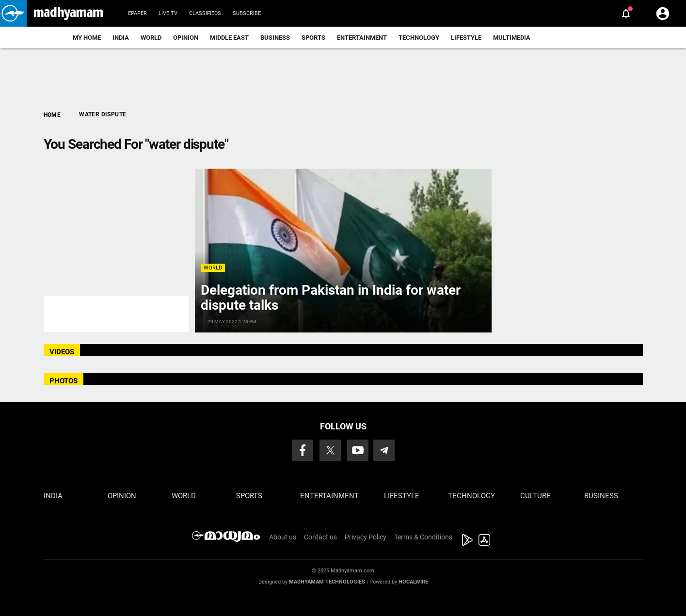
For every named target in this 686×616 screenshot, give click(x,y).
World (151, 38)
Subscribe (247, 13)
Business (275, 38)
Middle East (229, 38)
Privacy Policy (366, 537)
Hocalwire (413, 582)
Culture (535, 496)
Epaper (137, 13)
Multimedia (512, 38)
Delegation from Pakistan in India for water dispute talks (331, 298)
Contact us (320, 537)
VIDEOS (62, 352)
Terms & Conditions (423, 537)
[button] (13, 13)
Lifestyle (466, 38)
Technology (419, 38)
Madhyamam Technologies (327, 582)
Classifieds (205, 13)
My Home (87, 38)
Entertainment (362, 38)
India (121, 38)
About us (283, 537)
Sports (313, 38)
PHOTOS (64, 381)
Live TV (168, 13)
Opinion (186, 38)
